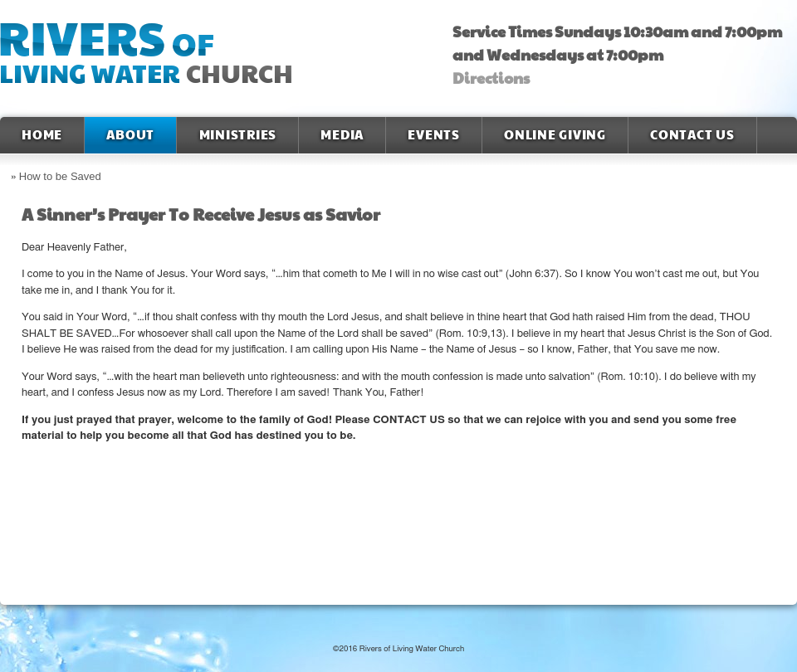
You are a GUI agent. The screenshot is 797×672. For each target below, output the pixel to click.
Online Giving (555, 135)
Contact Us (692, 135)
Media (342, 135)
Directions (491, 79)
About (130, 135)
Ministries (238, 135)
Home (42, 135)
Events (434, 135)
